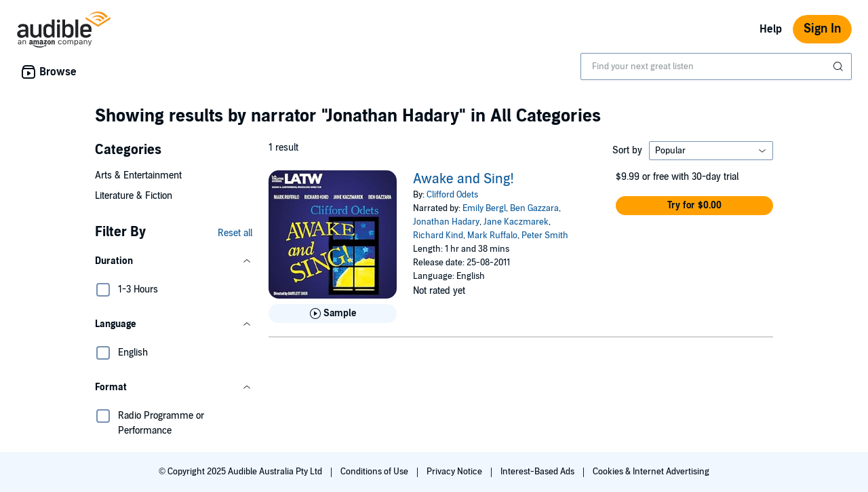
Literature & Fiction (134, 196)
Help (771, 29)
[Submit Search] (840, 67)
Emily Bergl (484, 208)
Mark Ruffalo (492, 235)
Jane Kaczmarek (516, 222)
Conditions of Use (375, 472)
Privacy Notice (455, 472)
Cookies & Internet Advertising (651, 472)
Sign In (822, 29)
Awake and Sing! (463, 179)
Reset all (235, 233)
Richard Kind (438, 235)
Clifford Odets (452, 195)
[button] (174, 261)
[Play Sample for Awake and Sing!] (333, 314)
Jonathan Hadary (446, 222)
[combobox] (716, 67)
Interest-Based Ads (538, 472)
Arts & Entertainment (138, 175)
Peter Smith (545, 235)
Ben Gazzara (534, 208)
